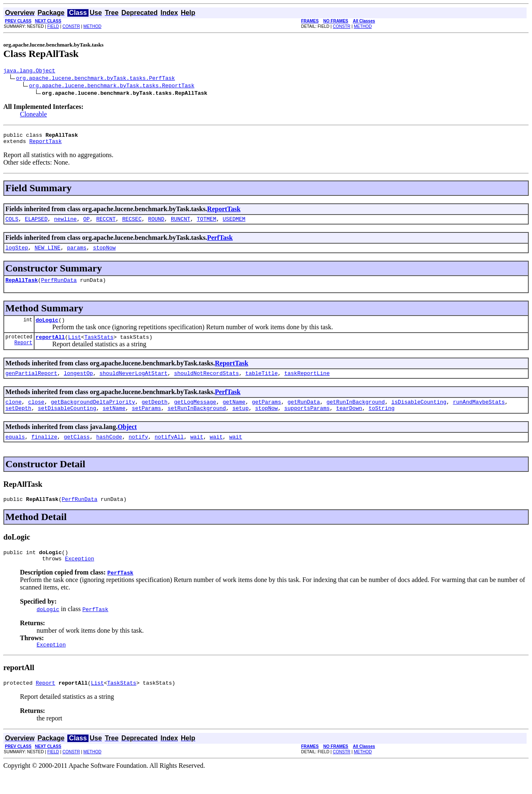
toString (382, 422)
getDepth (155, 414)
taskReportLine (307, 384)
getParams (266, 414)
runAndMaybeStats (479, 414)
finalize (44, 451)
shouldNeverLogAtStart (133, 384)
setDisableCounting (67, 422)
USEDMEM (234, 224)
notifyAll (169, 451)
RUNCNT (181, 224)
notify (138, 451)
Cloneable (33, 115)
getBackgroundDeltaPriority (93, 414)
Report (23, 354)
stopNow (105, 254)
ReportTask (45, 145)
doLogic (47, 328)
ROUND (156, 224)
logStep (17, 254)
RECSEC (132, 224)
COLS (12, 224)
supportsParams (307, 422)
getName (234, 414)
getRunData (304, 414)
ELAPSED (36, 224)
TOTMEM (206, 224)
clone (14, 414)
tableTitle (261, 384)
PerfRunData (59, 287)
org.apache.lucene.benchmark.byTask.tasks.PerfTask (96, 79)
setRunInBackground (197, 422)
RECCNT (106, 224)
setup (240, 422)
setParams (146, 422)
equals (15, 451)
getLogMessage (195, 414)
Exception (79, 577)
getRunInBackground (355, 414)
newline (65, 224)
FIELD (53, 26)
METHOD (92, 26)
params (77, 254)
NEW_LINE (47, 254)
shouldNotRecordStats (207, 384)
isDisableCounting (419, 414)
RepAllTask (22, 287)
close (36, 414)
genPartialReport (31, 384)
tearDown (349, 422)
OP (86, 224)
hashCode (109, 451)
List (75, 347)
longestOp (78, 384)
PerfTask (220, 243)
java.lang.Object (29, 72)
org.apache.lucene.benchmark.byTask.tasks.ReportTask (112, 86)
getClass (76, 451)
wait (197, 451)
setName (114, 422)
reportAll (50, 347)
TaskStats (99, 347)
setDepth (18, 422)
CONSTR (71, 26)
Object (127, 440)
